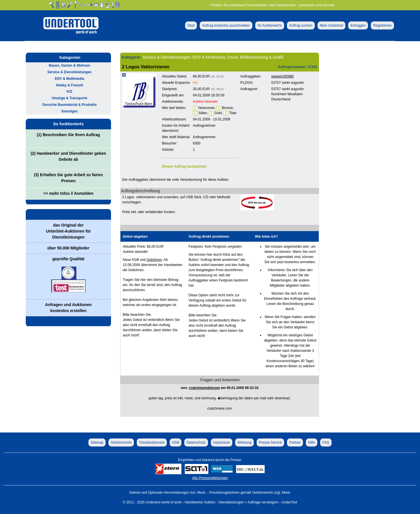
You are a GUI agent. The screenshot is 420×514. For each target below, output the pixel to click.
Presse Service (271, 442)
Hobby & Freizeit (69, 85)
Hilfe (312, 442)
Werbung (244, 442)
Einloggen (358, 25)
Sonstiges (69, 111)
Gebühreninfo (121, 442)
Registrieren (382, 25)
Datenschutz (196, 442)
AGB (176, 442)
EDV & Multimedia (69, 79)
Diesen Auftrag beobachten (184, 166)
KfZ (70, 92)
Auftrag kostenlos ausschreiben (226, 25)
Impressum (222, 442)
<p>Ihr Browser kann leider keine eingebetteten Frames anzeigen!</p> (276, 127)
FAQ (326, 442)
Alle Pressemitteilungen (210, 478)
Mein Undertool (331, 25)
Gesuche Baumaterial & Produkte (70, 105)
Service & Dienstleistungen (69, 72)
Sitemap (97, 442)
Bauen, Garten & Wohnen (70, 66)
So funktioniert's (270, 25)
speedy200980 (283, 76)
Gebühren (154, 260)
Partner (295, 442)
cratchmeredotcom (204, 388)
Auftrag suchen (301, 25)
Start (191, 25)
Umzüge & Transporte (70, 98)
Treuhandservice (152, 442)
